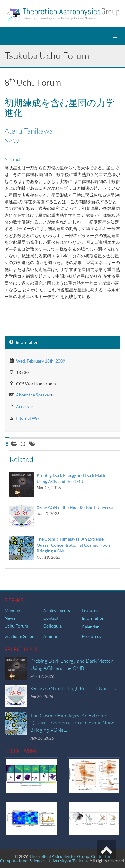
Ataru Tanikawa (29, 131)
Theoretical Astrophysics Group (59, 856)
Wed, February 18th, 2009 (41, 361)
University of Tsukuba (67, 861)
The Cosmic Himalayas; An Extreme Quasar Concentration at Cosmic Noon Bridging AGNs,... (73, 545)
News (10, 618)
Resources (91, 636)
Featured (90, 610)
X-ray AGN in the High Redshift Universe (75, 507)
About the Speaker (33, 395)
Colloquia (53, 626)
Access (23, 407)
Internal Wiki (28, 418)
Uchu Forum (16, 626)
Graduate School (20, 636)
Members (13, 610)
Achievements (57, 610)
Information (93, 618)
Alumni (50, 636)
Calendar (90, 627)
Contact (51, 618)
